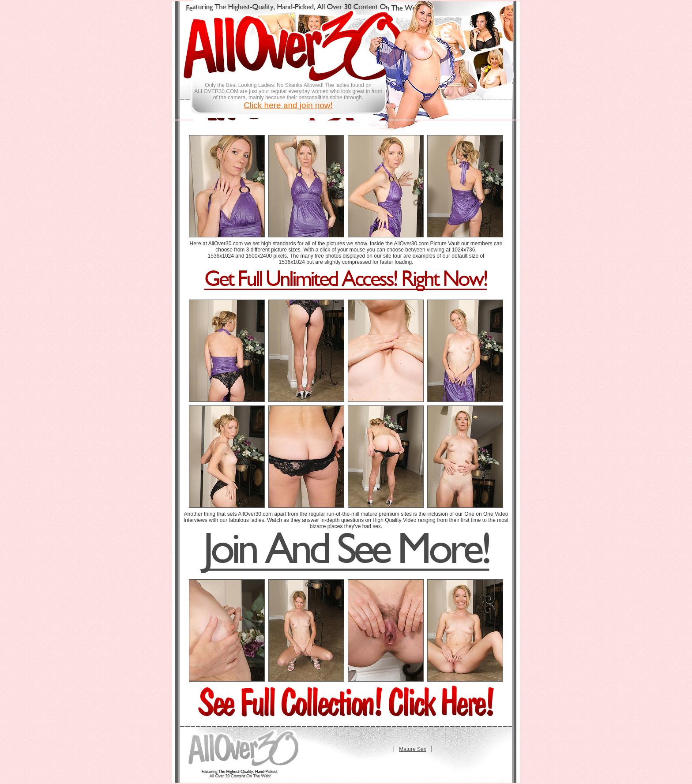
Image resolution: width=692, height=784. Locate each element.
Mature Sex (412, 749)
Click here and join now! (288, 105)
